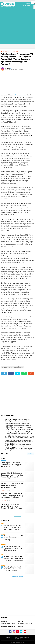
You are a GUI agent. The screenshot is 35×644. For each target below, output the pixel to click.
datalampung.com (20, 95)
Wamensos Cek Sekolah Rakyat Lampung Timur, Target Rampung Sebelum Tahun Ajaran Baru (12, 496)
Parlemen (23, 46)
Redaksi (8, 637)
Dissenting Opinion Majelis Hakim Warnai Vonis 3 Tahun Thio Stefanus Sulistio (13, 569)
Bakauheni (4, 622)
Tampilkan (30, 454)
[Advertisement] (17, 26)
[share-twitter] (17, 373)
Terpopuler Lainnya (18, 577)
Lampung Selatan (8, 46)
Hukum (29, 46)
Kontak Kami (14, 637)
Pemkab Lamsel (15, 51)
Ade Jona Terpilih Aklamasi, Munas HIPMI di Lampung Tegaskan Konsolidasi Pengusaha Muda (12, 507)
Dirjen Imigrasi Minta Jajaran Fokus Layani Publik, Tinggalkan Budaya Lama (12, 465)
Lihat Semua (18, 515)
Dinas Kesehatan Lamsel (25, 624)
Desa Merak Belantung (8, 624)
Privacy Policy (17, 639)
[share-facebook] (11, 373)
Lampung (17, 46)
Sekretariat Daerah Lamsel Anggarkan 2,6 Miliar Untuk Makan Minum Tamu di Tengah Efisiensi (13, 528)
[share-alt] (4, 373)
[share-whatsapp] (24, 373)
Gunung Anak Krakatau (8, 626)
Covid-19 (20, 622)
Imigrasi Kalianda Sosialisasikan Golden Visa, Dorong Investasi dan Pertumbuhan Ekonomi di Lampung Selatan (12, 476)
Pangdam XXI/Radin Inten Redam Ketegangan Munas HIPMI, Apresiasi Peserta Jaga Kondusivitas (12, 486)
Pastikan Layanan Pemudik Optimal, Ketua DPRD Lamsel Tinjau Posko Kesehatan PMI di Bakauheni (13, 560)
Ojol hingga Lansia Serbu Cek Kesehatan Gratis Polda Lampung (13, 538)
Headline (20, 626)
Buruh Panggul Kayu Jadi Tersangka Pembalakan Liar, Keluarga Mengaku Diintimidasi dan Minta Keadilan (13, 550)
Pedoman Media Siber (24, 637)
